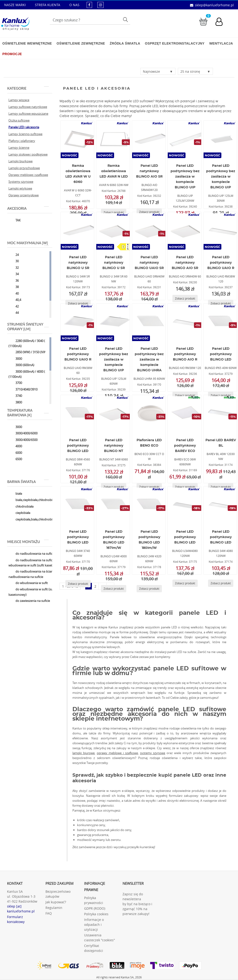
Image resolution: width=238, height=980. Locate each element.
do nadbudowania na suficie (32, 554)
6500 (15, 460)
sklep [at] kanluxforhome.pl (21, 909)
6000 (15, 453)
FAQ (49, 913)
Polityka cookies (96, 914)
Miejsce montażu (28, 542)
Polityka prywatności (94, 900)
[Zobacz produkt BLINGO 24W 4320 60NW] (149, 589)
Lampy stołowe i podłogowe (28, 154)
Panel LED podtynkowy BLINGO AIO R (185, 354)
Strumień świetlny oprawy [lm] (28, 327)
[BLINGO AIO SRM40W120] (150, 139)
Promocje (12, 54)
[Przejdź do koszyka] (203, 21)
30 (14, 262)
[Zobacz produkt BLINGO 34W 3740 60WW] (78, 584)
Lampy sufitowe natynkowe (28, 107)
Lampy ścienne (19, 148)
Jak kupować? (56, 902)
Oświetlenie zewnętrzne (81, 43)
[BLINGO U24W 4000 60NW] (114, 505)
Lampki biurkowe (20, 161)
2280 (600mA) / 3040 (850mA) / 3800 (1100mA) (37, 343)
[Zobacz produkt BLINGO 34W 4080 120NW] (221, 583)
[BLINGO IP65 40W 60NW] (221, 322)
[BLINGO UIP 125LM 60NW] (114, 322)
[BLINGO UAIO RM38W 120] (221, 231)
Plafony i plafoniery (22, 141)
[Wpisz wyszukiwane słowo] (90, 20)
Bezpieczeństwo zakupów (58, 894)
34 (14, 274)
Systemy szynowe (21, 182)
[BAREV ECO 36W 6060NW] (185, 414)
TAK (15, 221)
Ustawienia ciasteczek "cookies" (100, 938)
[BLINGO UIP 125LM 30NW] (221, 139)
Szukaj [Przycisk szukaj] (126, 19)
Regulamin (54, 908)
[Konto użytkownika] (221, 22)
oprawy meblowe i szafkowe (117, 753)
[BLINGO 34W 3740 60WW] (78, 505)
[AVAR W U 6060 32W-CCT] (78, 139)
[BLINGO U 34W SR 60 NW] (114, 231)
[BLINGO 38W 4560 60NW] (78, 414)
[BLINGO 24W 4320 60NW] (150, 505)
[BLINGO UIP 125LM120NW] (185, 139)
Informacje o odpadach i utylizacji (94, 925)
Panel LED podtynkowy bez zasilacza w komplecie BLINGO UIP (185, 177)
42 (14, 307)
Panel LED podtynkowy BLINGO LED (221, 354)
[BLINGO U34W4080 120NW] (185, 505)
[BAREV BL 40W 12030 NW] (221, 414)
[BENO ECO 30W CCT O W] (150, 414)
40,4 (15, 300)
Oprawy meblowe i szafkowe (28, 175)
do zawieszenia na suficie (29, 601)
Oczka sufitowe (19, 120)
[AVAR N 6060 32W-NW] (114, 139)
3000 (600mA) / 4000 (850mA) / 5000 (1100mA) (37, 374)
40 (14, 294)
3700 (15, 383)
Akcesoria (28, 208)
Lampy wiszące (19, 100)
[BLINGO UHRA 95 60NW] (150, 322)
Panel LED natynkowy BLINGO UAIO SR (149, 263)
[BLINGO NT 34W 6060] (114, 414)
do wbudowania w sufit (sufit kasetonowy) (32, 592)
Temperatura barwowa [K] (28, 413)
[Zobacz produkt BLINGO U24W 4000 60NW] (114, 589)
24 (14, 255)
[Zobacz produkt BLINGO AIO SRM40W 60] (185, 298)
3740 (15, 396)
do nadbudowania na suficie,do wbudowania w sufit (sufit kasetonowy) (36, 563)
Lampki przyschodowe (24, 168)
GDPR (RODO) (95, 908)
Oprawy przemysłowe (24, 195)
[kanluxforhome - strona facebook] (89, 5)
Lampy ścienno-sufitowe (25, 134)
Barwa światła (28, 482)
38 (14, 287)
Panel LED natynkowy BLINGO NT (114, 446)
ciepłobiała (19, 513)
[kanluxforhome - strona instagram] (100, 5)
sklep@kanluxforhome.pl (214, 5)
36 (14, 281)
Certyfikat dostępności (94, 948)
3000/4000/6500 (23, 440)
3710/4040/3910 (23, 390)
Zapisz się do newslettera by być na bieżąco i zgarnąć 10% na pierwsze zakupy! (137, 904)
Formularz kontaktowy (16, 919)
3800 (15, 403)
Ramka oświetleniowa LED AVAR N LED (114, 171)
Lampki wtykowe (20, 188)
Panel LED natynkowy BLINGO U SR (78, 263)
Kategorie (28, 88)
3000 (15, 359)
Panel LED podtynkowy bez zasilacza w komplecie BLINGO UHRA (149, 360)
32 (14, 268)
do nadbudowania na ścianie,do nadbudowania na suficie (34, 574)
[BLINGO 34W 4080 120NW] (221, 505)
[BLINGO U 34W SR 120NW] (78, 231)
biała (15, 494)
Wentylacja (221, 43)
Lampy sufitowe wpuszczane (28, 114)
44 (14, 313)
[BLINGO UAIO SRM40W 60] (150, 231)
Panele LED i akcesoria (24, 127)
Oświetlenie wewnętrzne (27, 43)
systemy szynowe (153, 753)
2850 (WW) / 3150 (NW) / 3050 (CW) (36, 353)
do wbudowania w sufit (28, 583)
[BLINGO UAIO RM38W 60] (78, 322)
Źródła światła (125, 43)
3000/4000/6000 (23, 434)
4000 (15, 447)
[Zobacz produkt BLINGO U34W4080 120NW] (185, 583)
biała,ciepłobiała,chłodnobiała (32, 500)
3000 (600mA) (21, 365)
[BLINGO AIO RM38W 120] (185, 322)
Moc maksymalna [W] (28, 243)
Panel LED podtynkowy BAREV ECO (185, 446)
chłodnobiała (21, 507)
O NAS (74, 5)
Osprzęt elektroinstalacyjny (175, 43)
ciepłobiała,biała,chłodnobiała (32, 520)
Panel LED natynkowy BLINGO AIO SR (149, 171)
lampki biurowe (84, 753)
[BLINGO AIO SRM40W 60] (185, 231)
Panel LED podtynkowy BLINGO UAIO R (221, 263)
